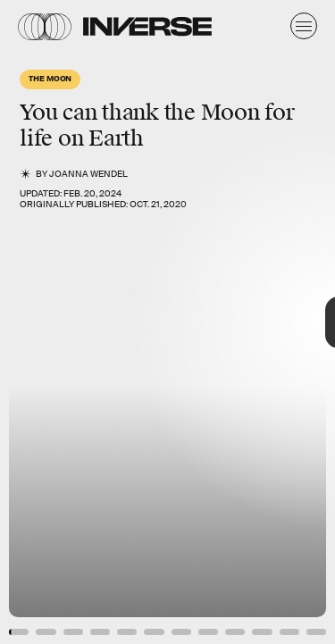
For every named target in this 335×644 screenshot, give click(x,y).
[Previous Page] (55, 322)
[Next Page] (223, 322)
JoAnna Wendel (88, 174)
